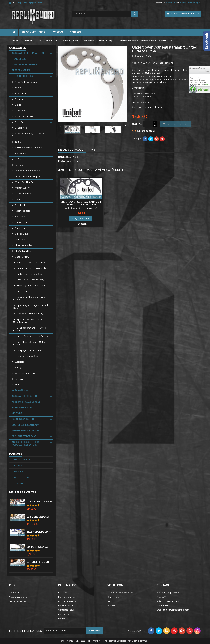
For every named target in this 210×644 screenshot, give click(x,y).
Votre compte (118, 585)
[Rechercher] (105, 14)
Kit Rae (19, 159)
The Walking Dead (24, 251)
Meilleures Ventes (23, 493)
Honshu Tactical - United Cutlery (32, 268)
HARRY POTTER (22, 460)
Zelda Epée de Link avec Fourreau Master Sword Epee (39, 532)
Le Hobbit (20, 165)
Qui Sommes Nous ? (33, 32)
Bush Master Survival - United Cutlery (29, 343)
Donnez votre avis (164, 63)
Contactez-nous (66, 610)
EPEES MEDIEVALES (22, 408)
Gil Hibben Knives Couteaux (28, 148)
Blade (18, 105)
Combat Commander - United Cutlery (30, 329)
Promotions (15, 593)
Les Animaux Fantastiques (28, 177)
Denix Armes (21, 122)
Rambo (19, 200)
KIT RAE (18, 466)
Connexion (171, 3)
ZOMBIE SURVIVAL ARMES (26, 431)
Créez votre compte (190, 3)
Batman (19, 99)
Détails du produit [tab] (72, 150)
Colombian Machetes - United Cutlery (30, 298)
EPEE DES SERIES (21, 71)
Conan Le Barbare (24, 117)
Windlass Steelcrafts (25, 373)
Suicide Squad (22, 234)
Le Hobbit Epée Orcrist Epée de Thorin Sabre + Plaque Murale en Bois (39, 562)
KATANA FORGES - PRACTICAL (28, 53)
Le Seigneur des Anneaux (28, 171)
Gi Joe (18, 142)
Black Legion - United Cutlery (31, 286)
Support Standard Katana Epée (39, 547)
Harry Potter (21, 154)
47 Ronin (19, 379)
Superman (20, 228)
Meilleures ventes (18, 601)
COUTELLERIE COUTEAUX (25, 425)
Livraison (58, 32)
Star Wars (20, 217)
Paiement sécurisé (67, 606)
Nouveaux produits (18, 597)
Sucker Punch (22, 223)
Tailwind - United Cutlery (29, 356)
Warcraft (19, 362)
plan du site (64, 614)
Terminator (20, 240)
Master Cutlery (22, 188)
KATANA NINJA (20, 391)
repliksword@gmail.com (30, 3)
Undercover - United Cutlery (31, 274)
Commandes (114, 597)
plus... (207, 85)
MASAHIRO (20, 472)
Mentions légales (67, 597)
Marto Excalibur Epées (26, 182)
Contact (163, 585)
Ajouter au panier (175, 124)
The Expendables (24, 245)
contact (76, 32)
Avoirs (110, 601)
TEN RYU (18, 484)
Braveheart (21, 111)
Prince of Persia (23, 194)
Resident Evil (21, 205)
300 (17, 385)
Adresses (112, 606)
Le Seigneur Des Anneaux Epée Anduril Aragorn (39, 517)
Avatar (18, 88)
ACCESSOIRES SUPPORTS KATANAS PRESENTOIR (26, 444)
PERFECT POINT (22, 478)
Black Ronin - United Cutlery (30, 280)
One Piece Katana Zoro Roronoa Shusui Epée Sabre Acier (39, 502)
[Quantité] (148, 124)
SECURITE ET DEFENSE (24, 437)
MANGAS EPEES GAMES (24, 65)
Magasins (63, 618)
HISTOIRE (17, 414)
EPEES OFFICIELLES (22, 76)
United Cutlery (22, 257)
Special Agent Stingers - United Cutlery (31, 307)
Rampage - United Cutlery (30, 350)
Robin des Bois (22, 211)
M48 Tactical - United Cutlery (31, 263)
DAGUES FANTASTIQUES (25, 419)
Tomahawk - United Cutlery (30, 314)
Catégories (17, 48)
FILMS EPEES (19, 59)
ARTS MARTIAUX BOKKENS (26, 402)
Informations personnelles (120, 593)
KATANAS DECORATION (24, 396)
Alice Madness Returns (26, 82)
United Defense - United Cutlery (32, 336)
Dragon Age (21, 128)
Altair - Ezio (21, 94)
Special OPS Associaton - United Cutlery (28, 321)
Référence (138, 56)
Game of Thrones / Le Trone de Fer (28, 135)
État (61, 161)
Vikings (18, 368)
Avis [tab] (92, 150)
